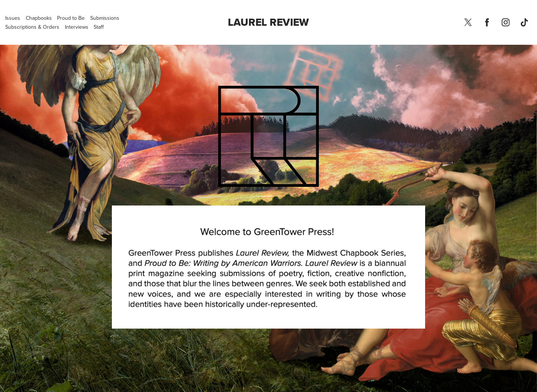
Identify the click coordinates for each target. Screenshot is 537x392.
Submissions (105, 18)
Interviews (77, 27)
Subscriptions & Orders (32, 27)
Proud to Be (71, 18)
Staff (99, 27)
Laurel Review (268, 22)
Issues (13, 18)
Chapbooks (39, 18)
